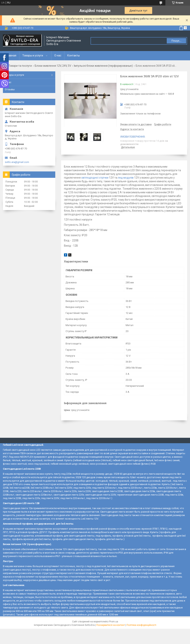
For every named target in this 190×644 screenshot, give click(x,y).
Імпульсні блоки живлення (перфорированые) (103, 66)
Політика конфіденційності (141, 625)
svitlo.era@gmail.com (17, 162)
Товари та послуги (20, 66)
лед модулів (126, 178)
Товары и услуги (33, 55)
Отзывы (10, 89)
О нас (58, 55)
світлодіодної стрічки (95, 178)
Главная (11, 55)
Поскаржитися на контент (111, 625)
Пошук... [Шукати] (176, 41)
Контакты (73, 55)
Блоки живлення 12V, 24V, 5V (53, 66)
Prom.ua (114, 622)
